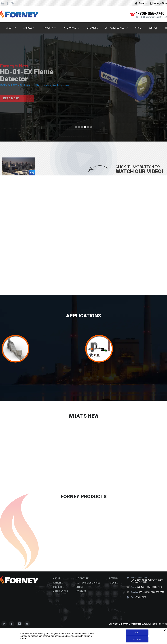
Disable (137, 639)
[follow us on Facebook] (7, 3)
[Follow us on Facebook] (12, 624)
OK (137, 633)
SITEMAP (113, 578)
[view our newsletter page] (12, 3)
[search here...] (165, 28)
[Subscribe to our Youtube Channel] (19, 624)
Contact (153, 28)
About (9, 28)
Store (138, 28)
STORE (80, 587)
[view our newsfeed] (27, 624)
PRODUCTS (59, 587)
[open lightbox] (19, 166)
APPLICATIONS (84, 316)
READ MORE (15, 486)
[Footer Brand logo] (19, 580)
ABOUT (57, 578)
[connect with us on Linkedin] (2, 3)
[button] (15, 28)
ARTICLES (58, 583)
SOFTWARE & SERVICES (88, 583)
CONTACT (81, 591)
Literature (92, 28)
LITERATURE (82, 578)
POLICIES (113, 583)
